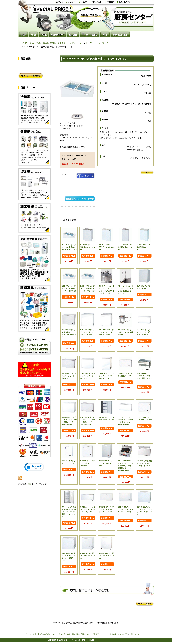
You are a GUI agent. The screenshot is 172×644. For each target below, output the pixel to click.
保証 (68, 634)
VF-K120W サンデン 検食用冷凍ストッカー (107, 420)
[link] (34, 468)
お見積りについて (51, 634)
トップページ (26, 634)
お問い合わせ (134, 634)
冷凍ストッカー (76, 43)
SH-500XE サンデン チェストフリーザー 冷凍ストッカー (69, 376)
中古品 (40, 634)
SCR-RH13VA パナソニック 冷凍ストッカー (88, 556)
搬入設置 (62, 634)
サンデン (90, 43)
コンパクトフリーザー (107, 43)
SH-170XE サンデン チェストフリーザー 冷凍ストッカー (106, 376)
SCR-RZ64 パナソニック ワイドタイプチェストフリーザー (88, 509)
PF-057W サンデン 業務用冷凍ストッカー (125, 247)
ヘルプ (89, 634)
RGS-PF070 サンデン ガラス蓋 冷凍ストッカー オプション (88, 288)
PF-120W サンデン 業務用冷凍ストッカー (88, 247)
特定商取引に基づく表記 (119, 634)
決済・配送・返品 (78, 634)
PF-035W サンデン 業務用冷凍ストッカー (144, 247)
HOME (24, 43)
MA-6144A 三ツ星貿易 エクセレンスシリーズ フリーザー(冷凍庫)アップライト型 (69, 512)
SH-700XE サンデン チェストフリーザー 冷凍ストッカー (144, 332)
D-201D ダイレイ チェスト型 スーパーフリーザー (88, 463)
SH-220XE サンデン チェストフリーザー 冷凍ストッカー (106, 332)
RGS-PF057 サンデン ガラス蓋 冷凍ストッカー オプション (69, 247)
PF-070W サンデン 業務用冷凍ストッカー (106, 247)
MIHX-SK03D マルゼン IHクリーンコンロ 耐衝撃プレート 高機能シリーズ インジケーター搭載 (125, 466)
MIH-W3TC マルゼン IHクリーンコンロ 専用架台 (125, 332)
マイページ (104, 634)
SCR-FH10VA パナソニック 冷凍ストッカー (107, 463)
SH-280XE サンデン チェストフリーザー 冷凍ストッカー (88, 332)
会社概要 (96, 634)
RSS (30, 484)
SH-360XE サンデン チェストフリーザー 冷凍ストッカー (88, 376)
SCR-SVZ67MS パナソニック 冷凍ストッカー (107, 556)
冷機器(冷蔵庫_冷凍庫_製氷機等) (51, 43)
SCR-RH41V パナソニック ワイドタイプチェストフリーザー (107, 509)
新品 (32, 43)
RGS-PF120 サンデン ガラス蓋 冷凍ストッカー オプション (69, 288)
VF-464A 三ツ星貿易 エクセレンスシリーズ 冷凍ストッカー (144, 463)
